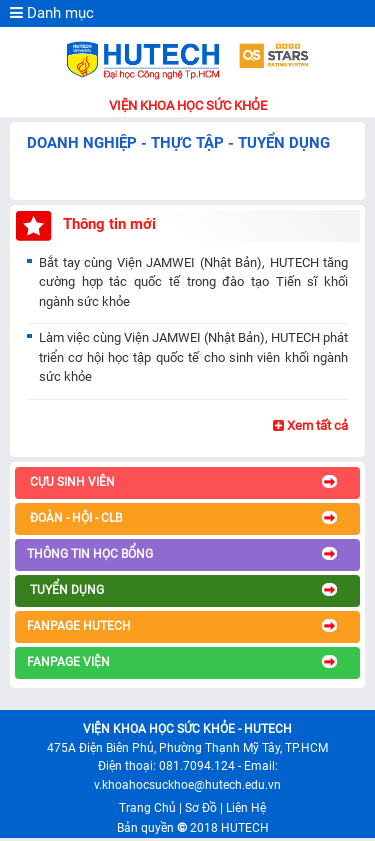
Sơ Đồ (201, 808)
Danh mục (52, 13)
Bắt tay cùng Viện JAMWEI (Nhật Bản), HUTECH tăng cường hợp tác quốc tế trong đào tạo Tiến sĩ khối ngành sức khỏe (193, 282)
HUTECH (245, 828)
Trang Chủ (147, 808)
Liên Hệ (246, 808)
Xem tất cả (310, 425)
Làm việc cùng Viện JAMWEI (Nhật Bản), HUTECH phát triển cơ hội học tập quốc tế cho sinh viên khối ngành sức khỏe (193, 357)
